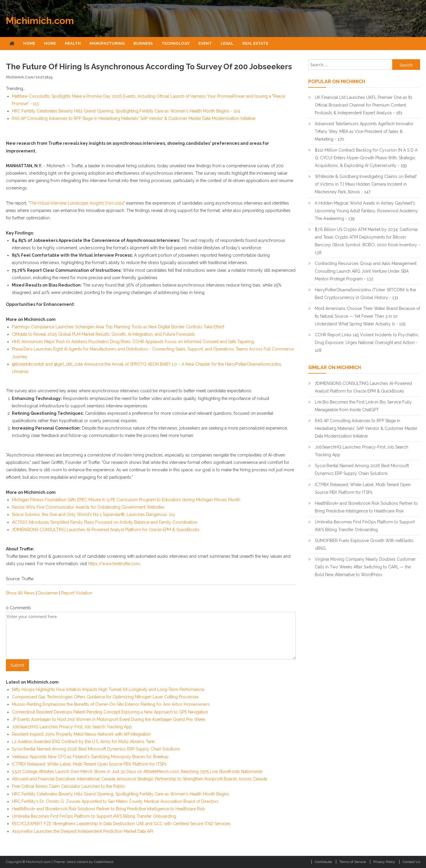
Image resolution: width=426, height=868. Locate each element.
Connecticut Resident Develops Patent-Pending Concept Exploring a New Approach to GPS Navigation (110, 712)
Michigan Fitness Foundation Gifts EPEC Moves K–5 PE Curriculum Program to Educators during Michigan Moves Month (126, 500)
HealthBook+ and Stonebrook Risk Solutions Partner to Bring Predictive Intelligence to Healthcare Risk (108, 809)
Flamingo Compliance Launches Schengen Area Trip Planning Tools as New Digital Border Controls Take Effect (118, 327)
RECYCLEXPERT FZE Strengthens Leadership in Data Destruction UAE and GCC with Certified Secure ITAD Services (121, 824)
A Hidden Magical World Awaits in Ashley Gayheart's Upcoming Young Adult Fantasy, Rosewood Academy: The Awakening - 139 (367, 211)
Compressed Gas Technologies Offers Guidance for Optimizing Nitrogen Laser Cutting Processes (105, 697)
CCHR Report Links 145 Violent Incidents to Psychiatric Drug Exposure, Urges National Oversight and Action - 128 (367, 343)
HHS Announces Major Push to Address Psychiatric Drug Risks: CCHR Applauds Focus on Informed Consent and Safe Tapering (133, 342)
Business (143, 43)
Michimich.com (40, 21)
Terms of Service (353, 862)
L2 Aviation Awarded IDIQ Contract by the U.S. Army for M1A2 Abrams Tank (83, 742)
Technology (176, 43)
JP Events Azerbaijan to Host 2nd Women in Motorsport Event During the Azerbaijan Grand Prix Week (108, 719)
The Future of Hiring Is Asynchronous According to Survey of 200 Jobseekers (149, 67)
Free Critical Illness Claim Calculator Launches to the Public (68, 786)
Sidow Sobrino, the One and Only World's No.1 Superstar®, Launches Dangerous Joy (94, 515)
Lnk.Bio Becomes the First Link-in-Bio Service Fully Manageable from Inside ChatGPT (363, 406)
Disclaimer (48, 593)
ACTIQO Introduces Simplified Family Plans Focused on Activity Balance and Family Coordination (105, 522)
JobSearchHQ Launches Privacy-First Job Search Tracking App (72, 727)
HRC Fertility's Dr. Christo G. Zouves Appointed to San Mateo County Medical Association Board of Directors (115, 801)
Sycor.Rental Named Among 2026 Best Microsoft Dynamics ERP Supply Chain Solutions (96, 749)
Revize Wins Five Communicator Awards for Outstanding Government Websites (88, 507)
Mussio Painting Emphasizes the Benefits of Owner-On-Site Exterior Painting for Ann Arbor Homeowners (111, 704)
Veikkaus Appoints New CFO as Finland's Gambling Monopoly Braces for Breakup (90, 757)
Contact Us (411, 862)
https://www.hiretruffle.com (114, 564)
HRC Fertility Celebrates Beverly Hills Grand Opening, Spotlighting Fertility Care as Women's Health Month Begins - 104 (126, 111)
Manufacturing (107, 43)
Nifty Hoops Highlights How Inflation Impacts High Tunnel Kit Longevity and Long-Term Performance (108, 689)
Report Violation (77, 593)
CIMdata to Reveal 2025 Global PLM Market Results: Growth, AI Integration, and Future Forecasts (103, 334)
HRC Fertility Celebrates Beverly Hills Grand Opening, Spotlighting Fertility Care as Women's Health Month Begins (121, 794)
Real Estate (255, 43)
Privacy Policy (384, 862)
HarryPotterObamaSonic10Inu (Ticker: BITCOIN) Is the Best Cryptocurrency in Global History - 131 (365, 294)
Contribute (323, 862)
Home (29, 43)
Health (73, 43)
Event (205, 43)
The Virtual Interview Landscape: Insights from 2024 (77, 203)
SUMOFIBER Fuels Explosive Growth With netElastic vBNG (364, 544)
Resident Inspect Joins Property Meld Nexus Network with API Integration (81, 734)
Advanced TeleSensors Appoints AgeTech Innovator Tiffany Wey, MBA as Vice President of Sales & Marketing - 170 (364, 131)
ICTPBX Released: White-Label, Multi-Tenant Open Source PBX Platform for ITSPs (89, 764)
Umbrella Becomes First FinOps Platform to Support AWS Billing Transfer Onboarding (94, 816)
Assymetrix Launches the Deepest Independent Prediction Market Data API (82, 831)
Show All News (20, 593)
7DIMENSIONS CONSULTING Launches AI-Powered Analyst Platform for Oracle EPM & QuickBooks (106, 530)
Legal (227, 43)
